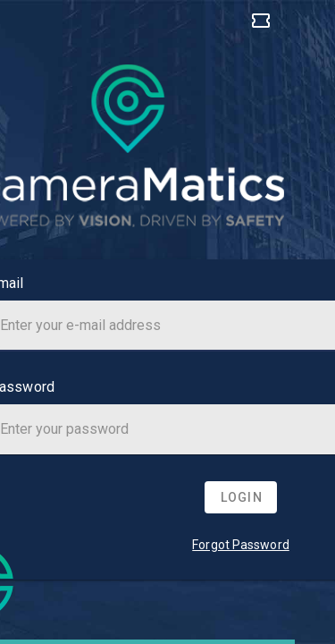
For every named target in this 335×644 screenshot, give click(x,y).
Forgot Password (241, 545)
